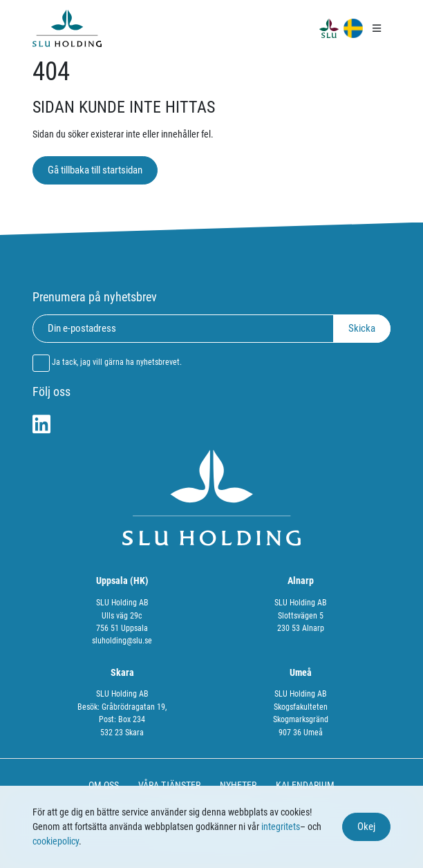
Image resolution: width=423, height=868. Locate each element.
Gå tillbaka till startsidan (95, 170)
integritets (281, 827)
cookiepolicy (56, 841)
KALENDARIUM (305, 785)
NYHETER (238, 785)
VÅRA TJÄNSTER (169, 785)
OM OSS (104, 785)
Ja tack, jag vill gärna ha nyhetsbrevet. (117, 362)
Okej (366, 827)
